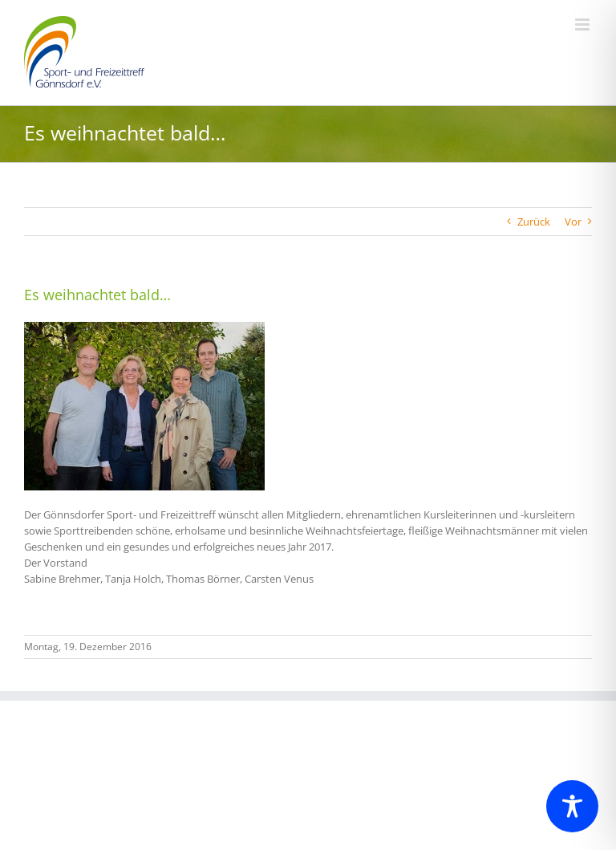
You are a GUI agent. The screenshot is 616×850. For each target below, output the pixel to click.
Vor (573, 222)
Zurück (534, 222)
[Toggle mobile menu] (584, 24)
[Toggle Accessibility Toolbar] (572, 806)
